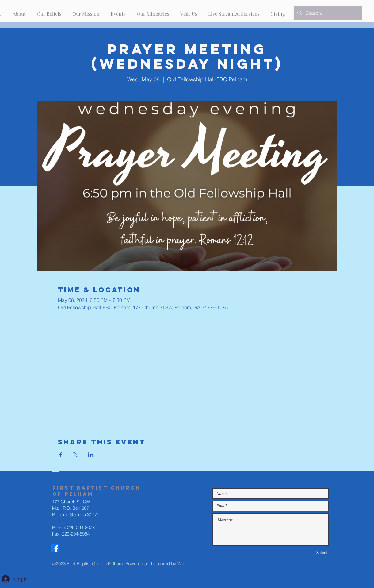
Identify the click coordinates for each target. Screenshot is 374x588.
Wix (181, 564)
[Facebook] (55, 548)
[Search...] (327, 13)
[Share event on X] (76, 455)
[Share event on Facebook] (61, 455)
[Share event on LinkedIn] (91, 455)
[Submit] (307, 553)
